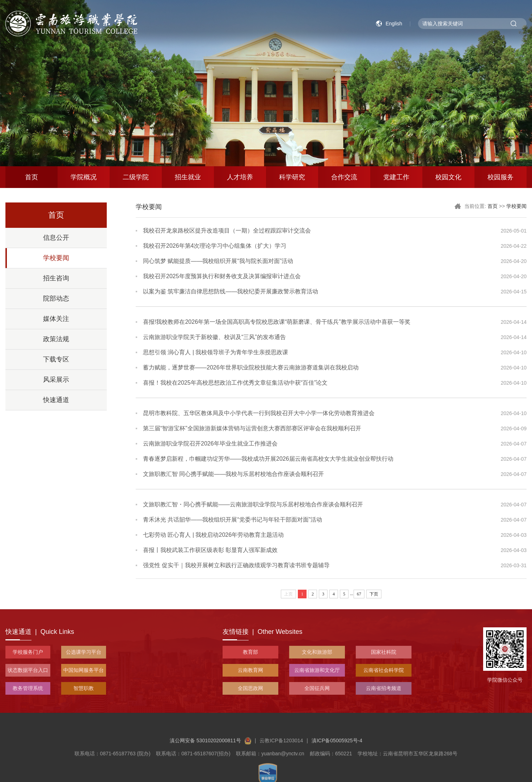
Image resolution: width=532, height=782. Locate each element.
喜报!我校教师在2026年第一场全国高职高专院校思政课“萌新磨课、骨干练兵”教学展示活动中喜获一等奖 (277, 322)
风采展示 (56, 380)
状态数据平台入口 (28, 670)
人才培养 (240, 177)
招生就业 (188, 177)
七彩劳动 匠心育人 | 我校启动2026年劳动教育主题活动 (213, 535)
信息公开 (56, 238)
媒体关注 (56, 319)
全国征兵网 (317, 688)
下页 (374, 594)
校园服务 (501, 177)
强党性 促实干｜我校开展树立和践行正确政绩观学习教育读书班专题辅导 (236, 565)
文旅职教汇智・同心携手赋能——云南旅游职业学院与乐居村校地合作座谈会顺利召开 (253, 504)
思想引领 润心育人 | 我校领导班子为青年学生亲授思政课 (216, 352)
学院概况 (84, 177)
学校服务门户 (28, 652)
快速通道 (56, 400)
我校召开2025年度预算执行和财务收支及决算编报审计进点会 (222, 276)
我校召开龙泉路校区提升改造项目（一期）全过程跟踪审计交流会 (227, 231)
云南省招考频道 (384, 688)
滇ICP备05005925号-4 (337, 757)
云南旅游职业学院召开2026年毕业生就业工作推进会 (210, 444)
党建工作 (396, 177)
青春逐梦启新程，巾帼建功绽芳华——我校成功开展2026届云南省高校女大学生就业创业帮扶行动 (268, 459)
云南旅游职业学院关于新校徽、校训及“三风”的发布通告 (214, 337)
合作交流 (344, 177)
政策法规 (56, 339)
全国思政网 (250, 688)
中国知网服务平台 (84, 670)
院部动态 (56, 298)
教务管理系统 (28, 688)
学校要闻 (56, 258)
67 (359, 594)
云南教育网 (250, 670)
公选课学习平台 (84, 652)
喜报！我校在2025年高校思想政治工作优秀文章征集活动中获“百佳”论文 (235, 383)
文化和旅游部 (317, 652)
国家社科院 (384, 652)
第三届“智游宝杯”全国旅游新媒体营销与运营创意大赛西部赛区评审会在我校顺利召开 (252, 428)
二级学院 (136, 177)
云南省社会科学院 (384, 670)
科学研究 (292, 177)
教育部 (250, 652)
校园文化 (448, 177)
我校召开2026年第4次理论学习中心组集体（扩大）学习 (215, 246)
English (394, 24)
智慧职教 (84, 688)
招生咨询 (56, 278)
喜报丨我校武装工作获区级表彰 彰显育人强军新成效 (210, 550)
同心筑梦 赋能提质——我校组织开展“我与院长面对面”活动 (218, 261)
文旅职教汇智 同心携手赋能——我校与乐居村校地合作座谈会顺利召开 (233, 474)
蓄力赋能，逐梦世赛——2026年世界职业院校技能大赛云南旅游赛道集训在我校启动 (251, 367)
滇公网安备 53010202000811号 (210, 757)
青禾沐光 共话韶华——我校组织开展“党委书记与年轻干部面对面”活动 (233, 520)
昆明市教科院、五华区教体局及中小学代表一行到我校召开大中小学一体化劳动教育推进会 (259, 413)
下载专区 (56, 359)
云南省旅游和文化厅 (317, 670)
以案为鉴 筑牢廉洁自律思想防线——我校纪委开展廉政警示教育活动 (231, 291)
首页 (31, 177)
